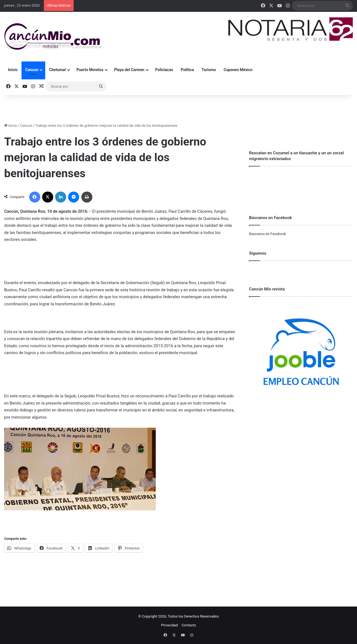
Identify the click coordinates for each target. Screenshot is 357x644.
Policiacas (164, 70)
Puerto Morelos (90, 70)
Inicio (13, 70)
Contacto (189, 625)
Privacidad (169, 625)
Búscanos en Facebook (267, 234)
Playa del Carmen (129, 70)
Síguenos (258, 253)
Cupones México (238, 70)
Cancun (32, 70)
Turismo (209, 70)
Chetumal (57, 70)
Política (187, 70)
